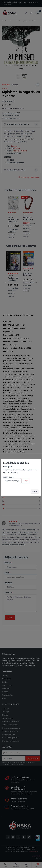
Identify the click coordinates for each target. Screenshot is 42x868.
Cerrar (35, 492)
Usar (26, 481)
